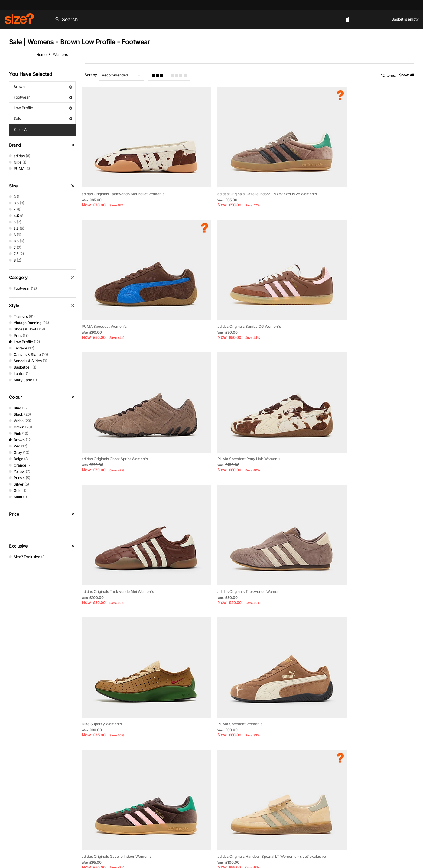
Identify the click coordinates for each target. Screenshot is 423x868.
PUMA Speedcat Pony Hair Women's (344, 296)
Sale (43, 118)
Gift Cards (319, 787)
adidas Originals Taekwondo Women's (230, 413)
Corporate (375, 767)
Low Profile (43, 108)
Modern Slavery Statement (327, 767)
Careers (367, 846)
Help (301, 846)
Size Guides (128, 767)
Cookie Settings (274, 767)
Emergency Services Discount (142, 787)
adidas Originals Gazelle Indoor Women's (232, 530)
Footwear (43, 97)
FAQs (348, 787)
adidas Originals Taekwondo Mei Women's (118, 413)
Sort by (91, 75)
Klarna (239, 787)
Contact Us (49, 767)
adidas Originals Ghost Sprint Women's (231, 296)
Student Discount (86, 787)
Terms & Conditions (201, 787)
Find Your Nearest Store (212, 740)
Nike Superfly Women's (333, 413)
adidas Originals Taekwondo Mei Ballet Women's (123, 178)
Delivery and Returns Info (176, 767)
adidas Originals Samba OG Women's (113, 296)
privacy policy (234, 698)
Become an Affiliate (277, 787)
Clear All (21, 130)
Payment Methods (229, 767)
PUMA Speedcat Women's (335, 178)
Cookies (350, 846)
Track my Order (88, 767)
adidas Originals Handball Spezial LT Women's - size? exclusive (367, 530)
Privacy (407, 846)
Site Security (387, 846)
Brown (43, 87)
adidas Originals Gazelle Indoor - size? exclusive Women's (247, 178)
